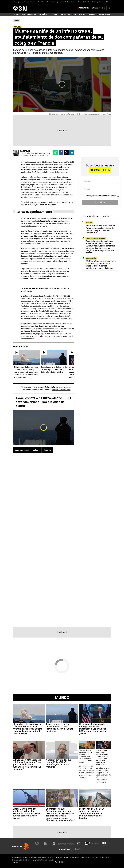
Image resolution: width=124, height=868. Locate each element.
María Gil (25, 151)
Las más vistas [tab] (90, 217)
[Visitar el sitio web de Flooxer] (78, 849)
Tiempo (54, 14)
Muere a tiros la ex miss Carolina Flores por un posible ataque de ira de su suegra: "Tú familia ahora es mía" (100, 229)
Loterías (43, 14)
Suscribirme (100, 202)
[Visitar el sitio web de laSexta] (45, 844)
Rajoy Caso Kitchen (23, 2)
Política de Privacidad (107, 196)
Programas (66, 14)
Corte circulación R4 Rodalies (81, 2)
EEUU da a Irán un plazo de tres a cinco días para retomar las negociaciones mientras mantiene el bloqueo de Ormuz (101, 265)
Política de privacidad (72, 858)
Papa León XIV (104, 2)
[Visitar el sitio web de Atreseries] (79, 844)
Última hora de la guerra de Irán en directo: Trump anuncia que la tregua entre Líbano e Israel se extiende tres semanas (27, 729)
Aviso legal (59, 858)
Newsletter (105, 14)
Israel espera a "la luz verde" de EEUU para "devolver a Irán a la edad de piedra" (43, 402)
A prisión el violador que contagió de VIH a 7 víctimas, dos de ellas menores (59, 763)
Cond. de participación (103, 858)
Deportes (32, 14)
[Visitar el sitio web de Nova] (62, 844)
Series (92, 14)
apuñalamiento (22, 450)
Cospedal (33, 2)
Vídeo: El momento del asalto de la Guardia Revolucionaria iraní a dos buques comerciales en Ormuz (26, 813)
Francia (48, 450)
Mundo (62, 698)
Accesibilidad (60, 862)
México (89, 223)
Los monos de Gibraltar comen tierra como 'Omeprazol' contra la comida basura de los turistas (91, 813)
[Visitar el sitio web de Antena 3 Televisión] (37, 844)
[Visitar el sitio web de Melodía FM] (104, 844)
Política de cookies (87, 858)
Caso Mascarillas (44, 2)
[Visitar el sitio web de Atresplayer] (66, 849)
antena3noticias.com (61, 390)
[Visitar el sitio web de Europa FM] (96, 844)
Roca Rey (95, 2)
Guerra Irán (91, 258)
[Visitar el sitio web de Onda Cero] (87, 844)
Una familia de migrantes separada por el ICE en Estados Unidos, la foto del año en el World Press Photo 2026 (102, 758)
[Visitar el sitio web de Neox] (54, 844)
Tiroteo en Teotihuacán (96, 238)
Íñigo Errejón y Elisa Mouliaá (60, 2)
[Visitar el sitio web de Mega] (70, 844)
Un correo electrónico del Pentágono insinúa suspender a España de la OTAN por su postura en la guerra (93, 729)
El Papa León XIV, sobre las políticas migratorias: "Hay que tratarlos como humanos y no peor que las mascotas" (27, 765)
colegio (36, 450)
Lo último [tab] (107, 217)
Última (84, 8)
